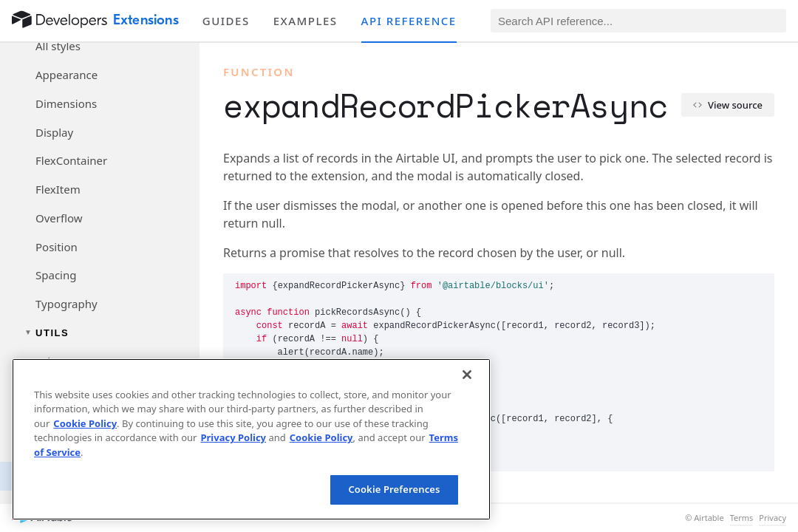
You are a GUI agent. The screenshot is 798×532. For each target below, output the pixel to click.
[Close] (467, 375)
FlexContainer (71, 160)
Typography (66, 304)
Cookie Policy (85, 423)
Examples (306, 21)
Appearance (66, 75)
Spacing (56, 275)
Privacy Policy (233, 437)
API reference (409, 21)
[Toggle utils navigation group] (100, 333)
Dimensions (66, 103)
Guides (226, 21)
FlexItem (58, 189)
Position (57, 247)
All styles (58, 46)
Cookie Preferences (394, 489)
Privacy (773, 518)
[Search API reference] (638, 21)
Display (54, 132)
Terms (742, 518)
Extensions (146, 20)
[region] (251, 439)
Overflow (59, 218)
